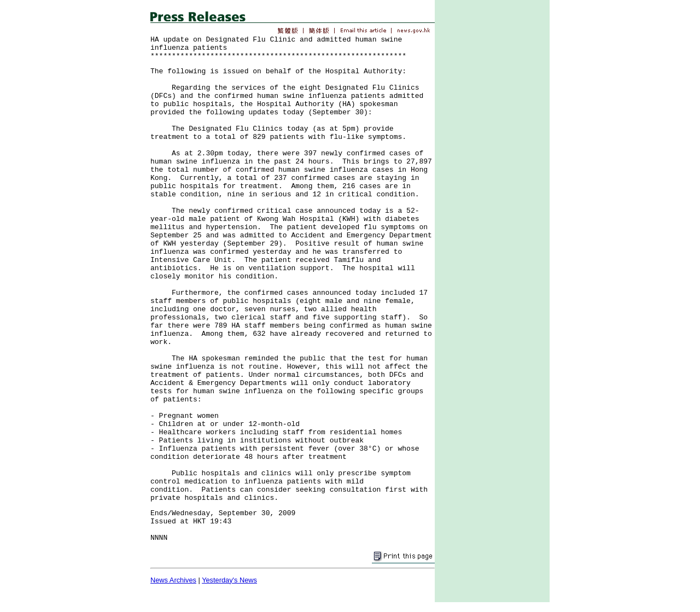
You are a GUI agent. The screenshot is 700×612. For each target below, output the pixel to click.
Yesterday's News (229, 580)
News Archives (173, 580)
